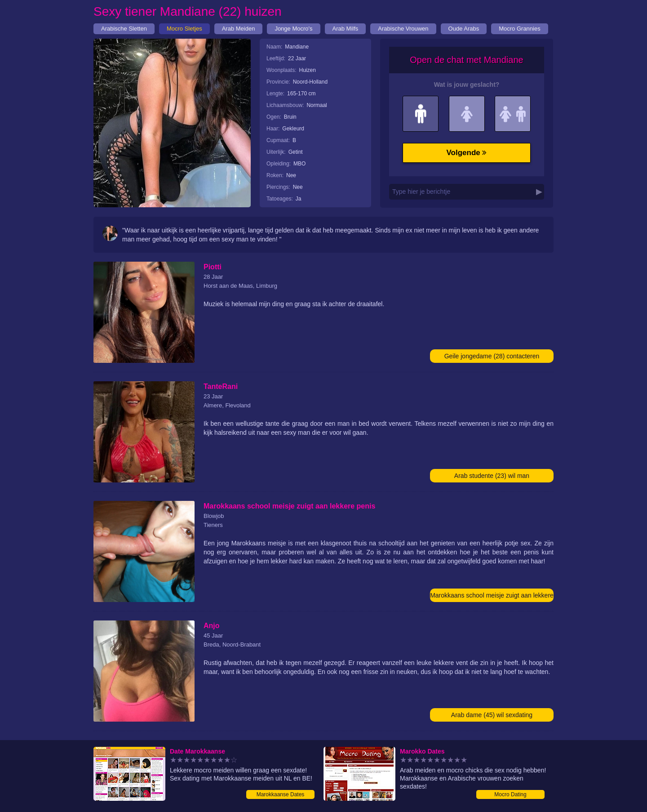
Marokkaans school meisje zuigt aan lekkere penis (492, 597)
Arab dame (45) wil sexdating (492, 715)
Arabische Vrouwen (403, 29)
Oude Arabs (464, 29)
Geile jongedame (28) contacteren (492, 356)
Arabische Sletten (124, 29)
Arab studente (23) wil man (492, 476)
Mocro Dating (510, 794)
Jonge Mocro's (293, 29)
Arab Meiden (239, 29)
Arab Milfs (346, 29)
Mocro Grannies (519, 29)
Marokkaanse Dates (281, 794)
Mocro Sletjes (184, 29)
